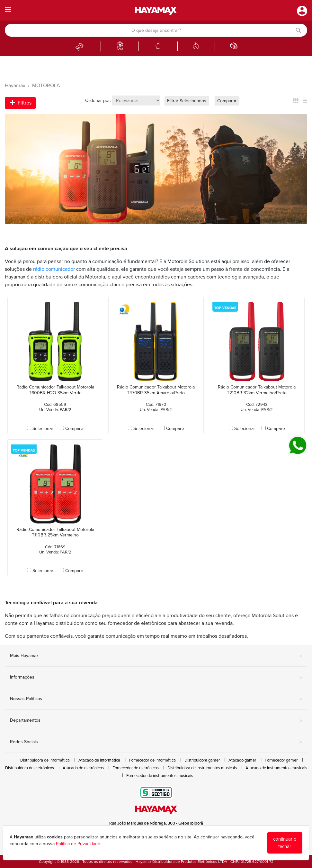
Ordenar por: (98, 101)
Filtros (21, 103)
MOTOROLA (46, 86)
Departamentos (156, 721)
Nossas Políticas (156, 699)
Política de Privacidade (78, 844)
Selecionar (43, 429)
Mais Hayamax (156, 656)
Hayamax (15, 86)
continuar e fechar (285, 843)
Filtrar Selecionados (187, 101)
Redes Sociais (156, 742)
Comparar (227, 101)
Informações (156, 678)
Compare (74, 429)
